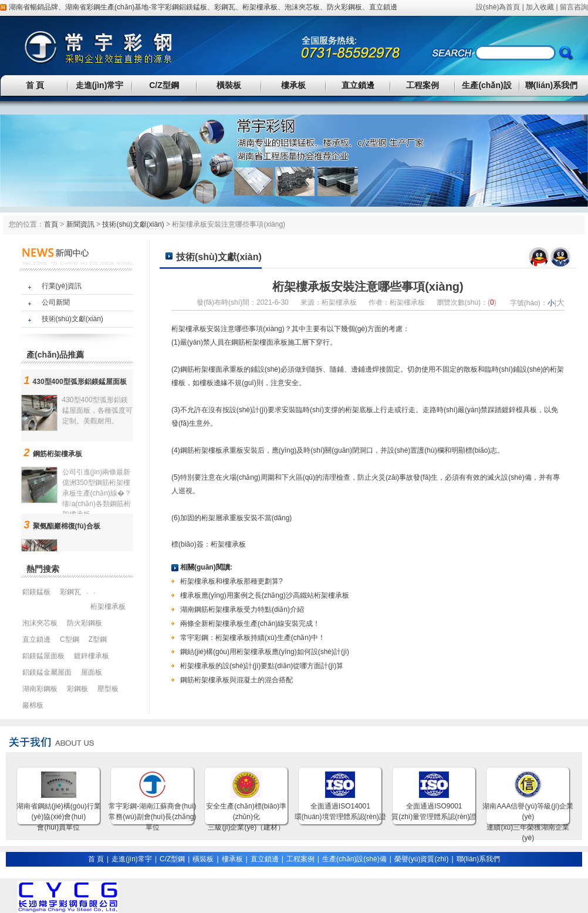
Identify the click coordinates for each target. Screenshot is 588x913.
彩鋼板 (77, 689)
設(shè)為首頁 (498, 7)
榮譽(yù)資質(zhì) (422, 859)
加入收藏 (540, 7)
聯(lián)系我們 (551, 85)
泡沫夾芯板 (302, 7)
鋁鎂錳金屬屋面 (47, 672)
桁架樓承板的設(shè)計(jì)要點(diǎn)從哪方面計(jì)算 (262, 666)
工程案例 (423, 85)
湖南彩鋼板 (40, 689)
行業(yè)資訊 (62, 286)
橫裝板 (229, 85)
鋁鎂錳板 (193, 7)
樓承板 (293, 85)
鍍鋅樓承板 (92, 656)
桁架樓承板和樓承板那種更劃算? (232, 581)
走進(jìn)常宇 (100, 85)
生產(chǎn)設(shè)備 (354, 859)
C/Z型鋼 (164, 85)
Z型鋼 (98, 639)
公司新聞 (56, 302)
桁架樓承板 (260, 7)
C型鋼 (70, 639)
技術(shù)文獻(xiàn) (133, 224)
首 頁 (35, 85)
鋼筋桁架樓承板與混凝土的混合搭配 (236, 680)
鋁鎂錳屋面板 (43, 656)
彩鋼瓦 (225, 7)
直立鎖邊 (383, 7)
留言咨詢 (574, 7)
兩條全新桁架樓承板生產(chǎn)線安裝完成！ (250, 624)
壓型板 (108, 689)
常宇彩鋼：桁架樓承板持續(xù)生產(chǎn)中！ (253, 638)
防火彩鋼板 (344, 7)
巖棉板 (33, 705)
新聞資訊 (80, 224)
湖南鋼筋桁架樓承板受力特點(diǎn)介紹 (242, 609)
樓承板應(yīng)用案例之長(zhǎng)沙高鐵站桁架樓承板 (265, 595)
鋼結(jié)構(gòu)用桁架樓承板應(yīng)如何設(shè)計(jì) (265, 652)
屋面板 (92, 672)
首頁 (51, 224)
